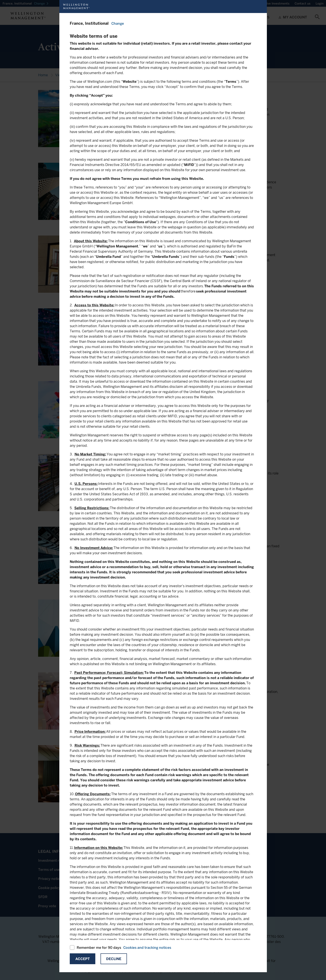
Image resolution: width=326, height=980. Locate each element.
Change (118, 24)
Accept (83, 959)
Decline (114, 959)
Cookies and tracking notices (147, 948)
